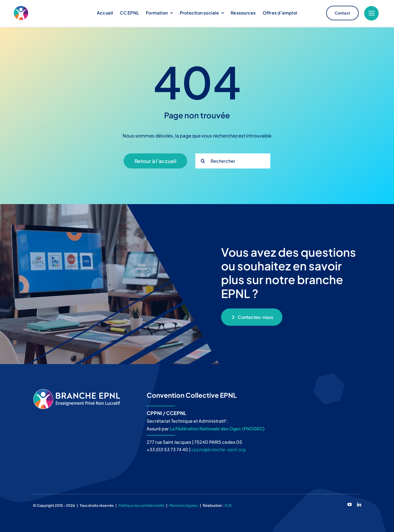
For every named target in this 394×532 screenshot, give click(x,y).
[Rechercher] (233, 160)
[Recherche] (203, 160)
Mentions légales (184, 504)
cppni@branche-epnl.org (218, 448)
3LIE (228, 504)
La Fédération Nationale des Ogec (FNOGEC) (217, 427)
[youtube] (350, 503)
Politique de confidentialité (141, 504)
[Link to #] (371, 13)
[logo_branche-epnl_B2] (46, 13)
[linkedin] (359, 503)
